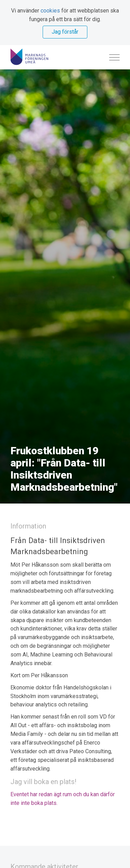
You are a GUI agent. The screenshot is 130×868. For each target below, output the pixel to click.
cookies (50, 11)
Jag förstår (65, 32)
